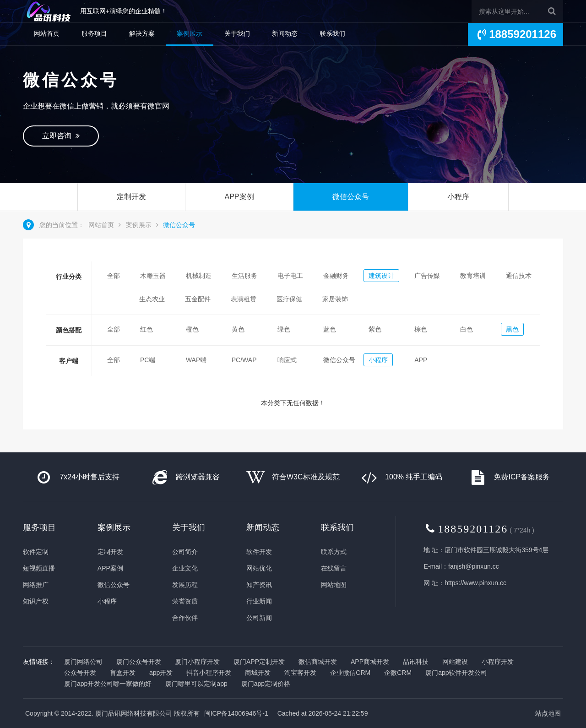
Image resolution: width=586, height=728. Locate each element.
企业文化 (185, 568)
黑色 (512, 329)
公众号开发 (80, 673)
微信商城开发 (318, 662)
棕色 (421, 329)
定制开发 (131, 197)
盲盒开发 (123, 673)
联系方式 (334, 552)
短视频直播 (39, 568)
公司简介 (185, 552)
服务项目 (94, 33)
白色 (467, 329)
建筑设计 (381, 276)
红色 (146, 329)
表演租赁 (244, 299)
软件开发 (259, 552)
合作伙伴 (185, 618)
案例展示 (190, 33)
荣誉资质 (185, 601)
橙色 (192, 329)
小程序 (458, 197)
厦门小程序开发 (197, 662)
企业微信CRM (350, 673)
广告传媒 (427, 276)
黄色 (238, 329)
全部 (114, 276)
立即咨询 (61, 136)
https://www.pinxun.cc (475, 583)
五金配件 (198, 299)
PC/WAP (244, 360)
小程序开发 (498, 662)
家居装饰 (335, 299)
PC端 (148, 360)
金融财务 (336, 276)
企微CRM (398, 673)
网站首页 (47, 33)
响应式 (287, 360)
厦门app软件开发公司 (456, 673)
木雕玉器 (153, 276)
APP (421, 360)
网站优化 (259, 568)
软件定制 (36, 552)
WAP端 (196, 360)
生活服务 (244, 276)
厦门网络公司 (83, 662)
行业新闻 (259, 601)
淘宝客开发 (300, 673)
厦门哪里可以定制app (196, 684)
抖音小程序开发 (209, 673)
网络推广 (36, 585)
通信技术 (519, 276)
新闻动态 (285, 33)
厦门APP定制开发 (259, 662)
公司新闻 (259, 618)
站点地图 (548, 713)
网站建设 (455, 662)
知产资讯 (259, 585)
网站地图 (334, 585)
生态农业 (152, 299)
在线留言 (334, 568)
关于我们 (237, 33)
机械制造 (199, 276)
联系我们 (332, 33)
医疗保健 (289, 299)
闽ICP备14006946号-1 (236, 713)
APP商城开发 (370, 662)
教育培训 (473, 276)
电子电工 (290, 276)
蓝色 (330, 329)
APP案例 (239, 197)
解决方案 (142, 33)
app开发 (161, 673)
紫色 (375, 329)
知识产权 (36, 601)
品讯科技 (416, 662)
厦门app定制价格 (266, 684)
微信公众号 (351, 197)
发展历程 (185, 585)
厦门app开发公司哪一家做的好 (108, 684)
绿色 (284, 329)
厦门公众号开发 (139, 662)
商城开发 (258, 673)
